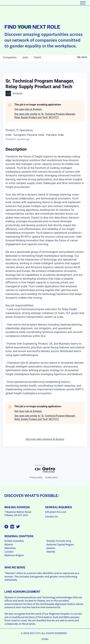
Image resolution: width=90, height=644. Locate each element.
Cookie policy (51, 477)
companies (10, 57)
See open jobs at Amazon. (28, 109)
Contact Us (51, 516)
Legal (45, 639)
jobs (25, 57)
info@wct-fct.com (56, 512)
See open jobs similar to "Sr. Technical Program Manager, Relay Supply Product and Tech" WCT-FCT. (45, 116)
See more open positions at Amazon (45, 439)
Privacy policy (36, 477)
